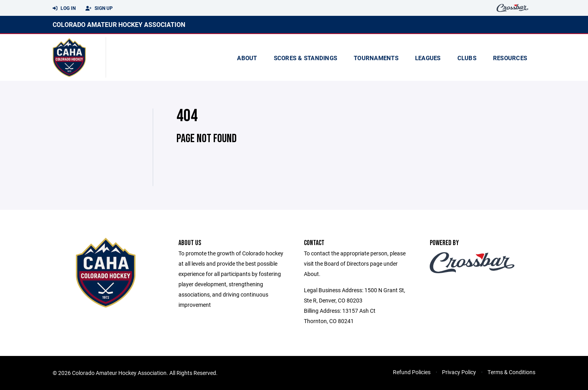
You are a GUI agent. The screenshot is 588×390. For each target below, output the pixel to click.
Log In (64, 8)
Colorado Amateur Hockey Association (119, 24)
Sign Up (99, 8)
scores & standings (306, 58)
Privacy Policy (459, 372)
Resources (510, 58)
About (247, 58)
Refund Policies (412, 372)
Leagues (428, 58)
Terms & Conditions (511, 372)
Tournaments (376, 58)
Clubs (467, 58)
